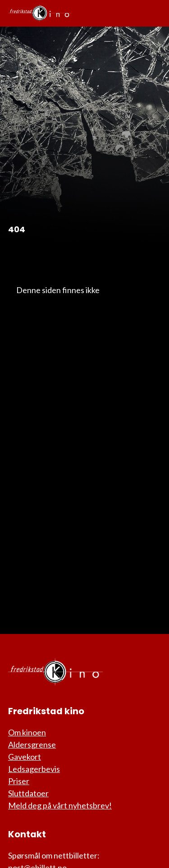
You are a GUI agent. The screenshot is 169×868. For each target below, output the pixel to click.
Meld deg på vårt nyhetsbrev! (60, 805)
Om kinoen (27, 732)
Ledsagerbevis (34, 769)
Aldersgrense (32, 744)
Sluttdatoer (28, 793)
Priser (19, 781)
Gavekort (25, 757)
